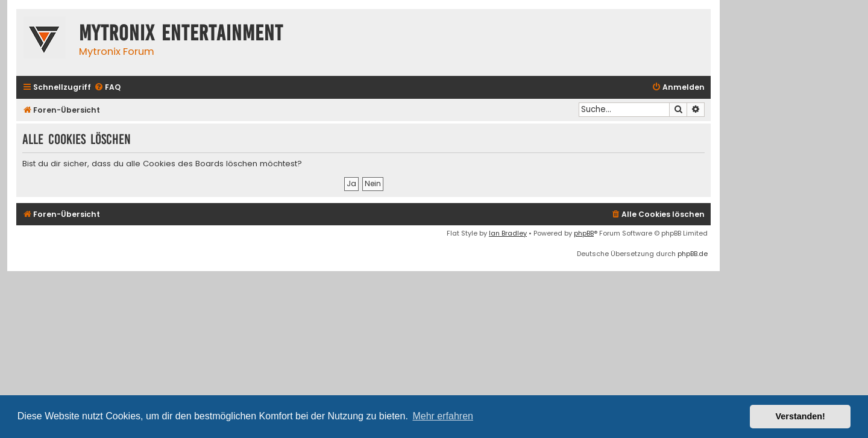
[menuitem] (107, 88)
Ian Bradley (508, 233)
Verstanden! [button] (800, 416)
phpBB (584, 233)
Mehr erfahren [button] (443, 416)
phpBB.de (693, 254)
